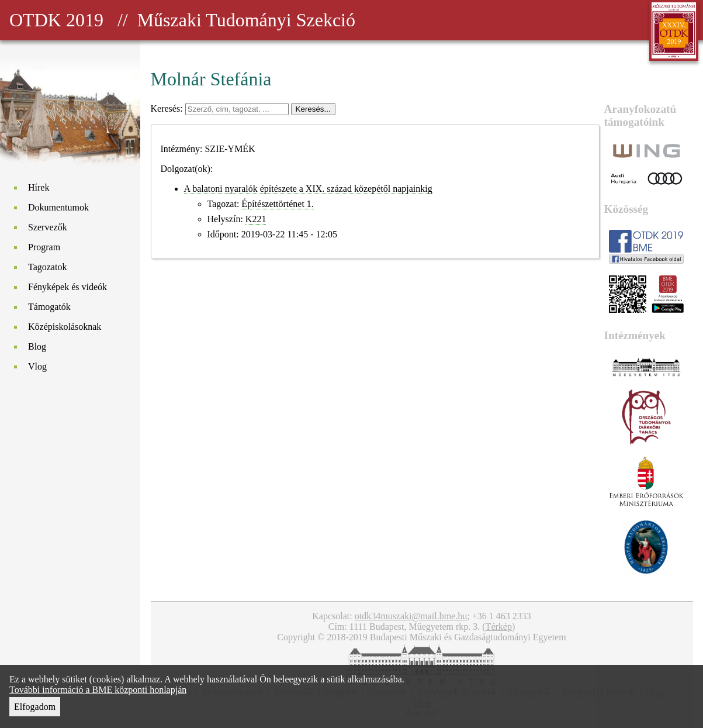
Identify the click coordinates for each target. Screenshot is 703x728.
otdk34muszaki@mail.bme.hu (411, 616)
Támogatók (49, 307)
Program (44, 247)
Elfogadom (35, 707)
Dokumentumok (58, 207)
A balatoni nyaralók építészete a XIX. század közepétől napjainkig (308, 189)
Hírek (39, 187)
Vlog (37, 366)
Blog (37, 346)
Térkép (499, 627)
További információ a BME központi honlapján (98, 690)
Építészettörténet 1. (278, 204)
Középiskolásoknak (65, 327)
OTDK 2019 (56, 20)
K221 (256, 219)
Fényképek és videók (67, 287)
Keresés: (168, 108)
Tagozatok (47, 267)
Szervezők (48, 227)
